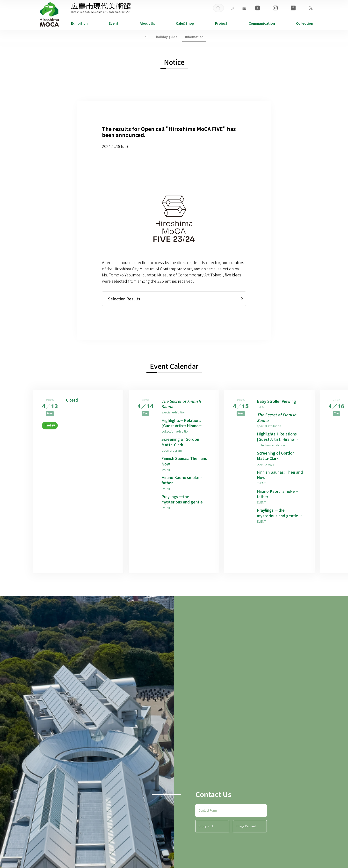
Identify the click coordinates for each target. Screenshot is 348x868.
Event (114, 23)
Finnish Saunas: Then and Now (184, 461)
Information (194, 37)
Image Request (246, 826)
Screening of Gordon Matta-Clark (180, 442)
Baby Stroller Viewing (277, 401)
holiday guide (167, 37)
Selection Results (124, 299)
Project (221, 23)
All (146, 37)
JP (233, 8)
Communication (262, 23)
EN (244, 8)
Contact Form (208, 811)
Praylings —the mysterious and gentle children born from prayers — (186, 499)
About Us (147, 23)
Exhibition (79, 23)
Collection (305, 23)
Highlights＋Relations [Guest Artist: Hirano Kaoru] (181, 423)
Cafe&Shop (185, 23)
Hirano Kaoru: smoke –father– (182, 480)
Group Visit (206, 826)
